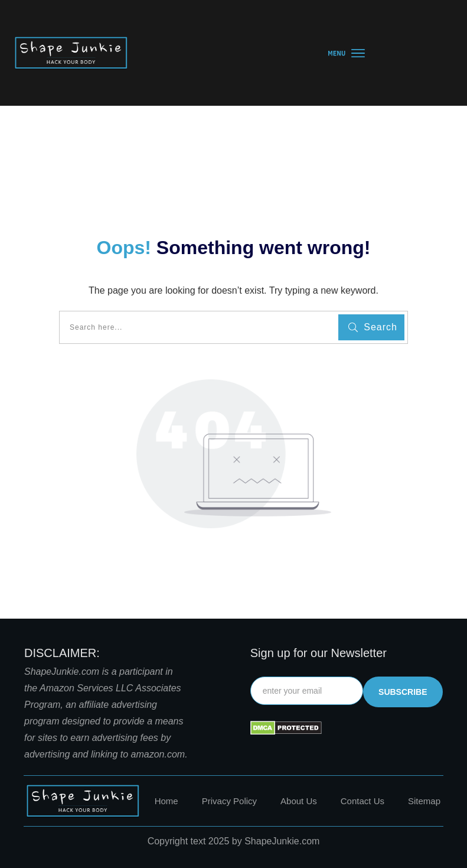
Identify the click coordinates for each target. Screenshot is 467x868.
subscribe (403, 692)
